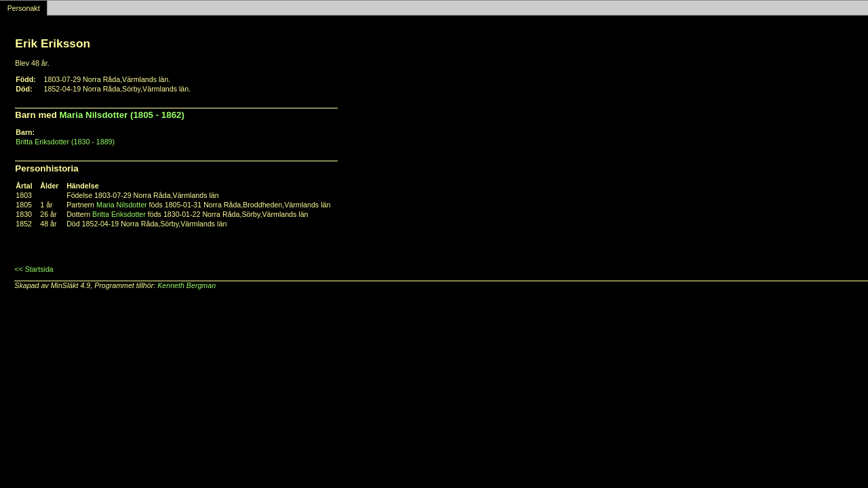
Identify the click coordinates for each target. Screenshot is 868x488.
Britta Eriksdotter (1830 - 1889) (65, 142)
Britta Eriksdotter (119, 214)
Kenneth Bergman (186, 285)
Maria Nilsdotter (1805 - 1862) (122, 115)
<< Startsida (34, 269)
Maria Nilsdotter (122, 205)
